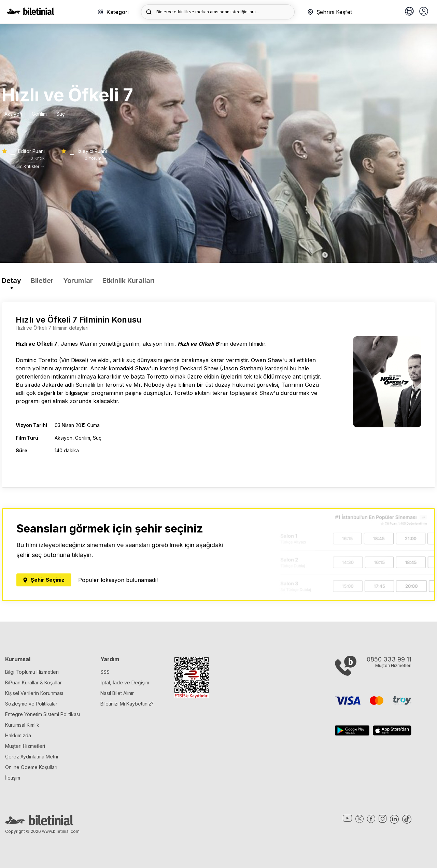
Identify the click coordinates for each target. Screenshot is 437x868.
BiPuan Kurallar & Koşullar (33, 682)
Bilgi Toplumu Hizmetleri (32, 672)
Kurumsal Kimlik (22, 725)
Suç (61, 114)
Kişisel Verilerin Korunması (34, 693)
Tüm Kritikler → (29, 166)
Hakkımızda (18, 735)
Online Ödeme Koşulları (31, 767)
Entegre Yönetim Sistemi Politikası (43, 714)
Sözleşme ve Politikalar (31, 704)
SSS (105, 672)
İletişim (13, 778)
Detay (11, 281)
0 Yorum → (96, 158)
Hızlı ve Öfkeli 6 (198, 344)
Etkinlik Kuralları (129, 281)
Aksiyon (13, 114)
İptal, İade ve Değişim (125, 682)
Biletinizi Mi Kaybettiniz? (127, 704)
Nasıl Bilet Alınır (117, 693)
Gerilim (39, 114)
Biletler (42, 281)
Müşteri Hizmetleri (25, 746)
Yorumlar (78, 281)
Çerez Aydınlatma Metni (32, 757)
